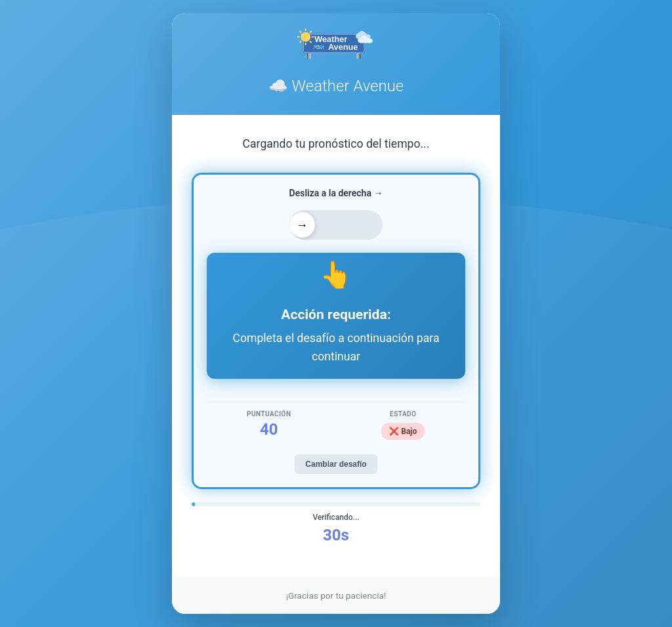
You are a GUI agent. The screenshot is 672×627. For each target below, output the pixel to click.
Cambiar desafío (336, 464)
